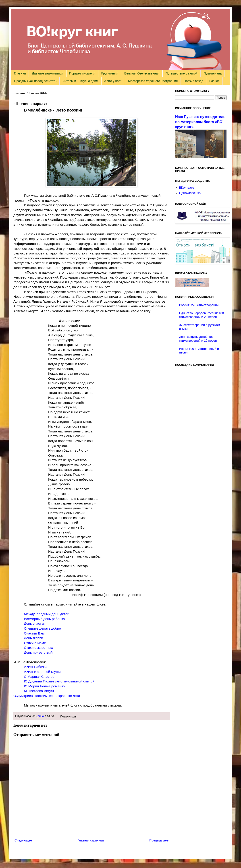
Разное (214, 81)
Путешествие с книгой (181, 73)
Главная (20, 73)
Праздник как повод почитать (35, 81)
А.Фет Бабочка (36, 667)
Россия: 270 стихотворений (199, 305)
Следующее (23, 840)
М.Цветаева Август (39, 691)
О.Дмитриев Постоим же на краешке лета (47, 696)
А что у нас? (113, 81)
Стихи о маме (35, 643)
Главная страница (91, 840)
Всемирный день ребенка (44, 619)
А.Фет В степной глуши (42, 672)
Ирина (40, 716)
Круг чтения (110, 73)
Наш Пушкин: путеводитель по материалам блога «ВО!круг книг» (200, 122)
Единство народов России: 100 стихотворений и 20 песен (202, 315)
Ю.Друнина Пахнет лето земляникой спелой (59, 681)
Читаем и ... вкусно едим (80, 81)
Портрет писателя (82, 73)
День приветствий (38, 652)
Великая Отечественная (142, 73)
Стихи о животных (38, 648)
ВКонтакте (187, 188)
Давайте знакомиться (48, 73)
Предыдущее (159, 840)
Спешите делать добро (43, 628)
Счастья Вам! (35, 633)
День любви (33, 638)
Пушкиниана (213, 73)
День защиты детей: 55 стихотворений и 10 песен (198, 339)
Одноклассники (190, 193)
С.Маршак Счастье (39, 677)
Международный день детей (47, 614)
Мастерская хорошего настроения (153, 81)
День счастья (34, 623)
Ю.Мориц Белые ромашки (45, 686)
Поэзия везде (193, 81)
